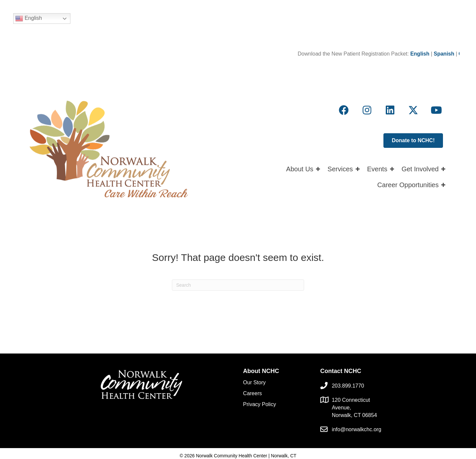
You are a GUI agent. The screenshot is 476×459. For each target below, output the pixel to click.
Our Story (254, 382)
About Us (300, 169)
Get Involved (420, 169)
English (29, 19)
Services (340, 169)
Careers (252, 393)
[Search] (238, 285)
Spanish (448, 54)
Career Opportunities (408, 185)
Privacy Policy (259, 404)
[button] (344, 110)
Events (377, 169)
